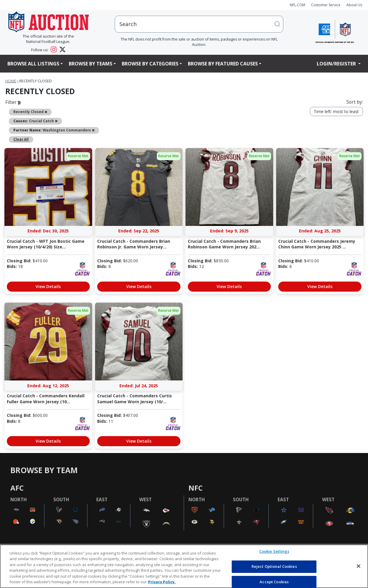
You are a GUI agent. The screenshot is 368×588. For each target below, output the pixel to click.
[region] (184, 566)
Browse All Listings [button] (33, 64)
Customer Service (326, 5)
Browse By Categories (150, 64)
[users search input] (199, 24)
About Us (354, 5)
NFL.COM (297, 5)
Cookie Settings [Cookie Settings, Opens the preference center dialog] (274, 552)
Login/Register (337, 64)
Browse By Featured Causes (223, 64)
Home (11, 81)
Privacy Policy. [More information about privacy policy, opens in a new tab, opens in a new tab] (162, 582)
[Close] (359, 566)
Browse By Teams (91, 64)
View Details (48, 286)
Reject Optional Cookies (274, 566)
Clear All (21, 139)
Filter (13, 102)
